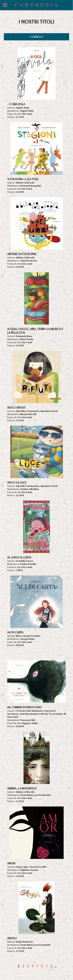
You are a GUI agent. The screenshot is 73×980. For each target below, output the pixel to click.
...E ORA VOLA (16, 104)
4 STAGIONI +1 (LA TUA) (23, 179)
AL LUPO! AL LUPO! (19, 557)
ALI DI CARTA (15, 632)
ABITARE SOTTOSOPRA (22, 254)
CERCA (36, 37)
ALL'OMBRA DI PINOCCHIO (24, 707)
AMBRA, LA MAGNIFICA (22, 788)
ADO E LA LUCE (17, 482)
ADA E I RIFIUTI (16, 408)
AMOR (11, 863)
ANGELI (12, 938)
